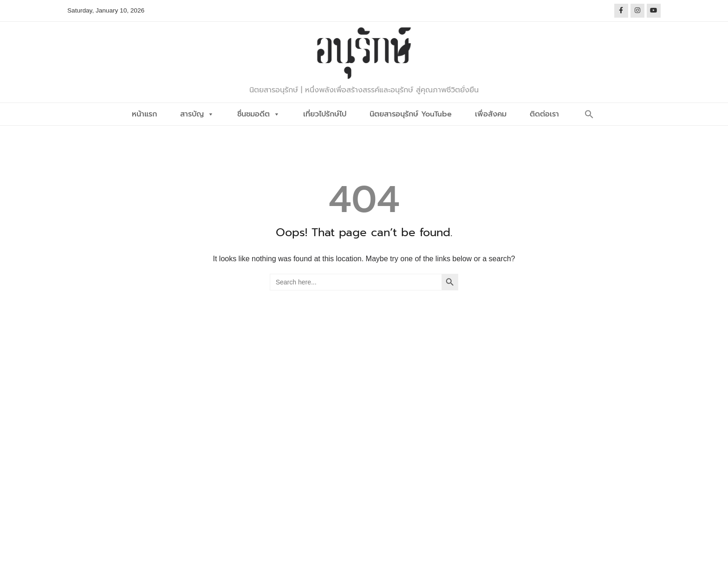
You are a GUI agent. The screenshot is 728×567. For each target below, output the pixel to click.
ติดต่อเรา (544, 114)
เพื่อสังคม (491, 114)
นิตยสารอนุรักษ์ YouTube (411, 114)
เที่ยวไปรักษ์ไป (325, 114)
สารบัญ (197, 114)
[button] (589, 114)
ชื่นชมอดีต (259, 114)
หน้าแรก (144, 114)
